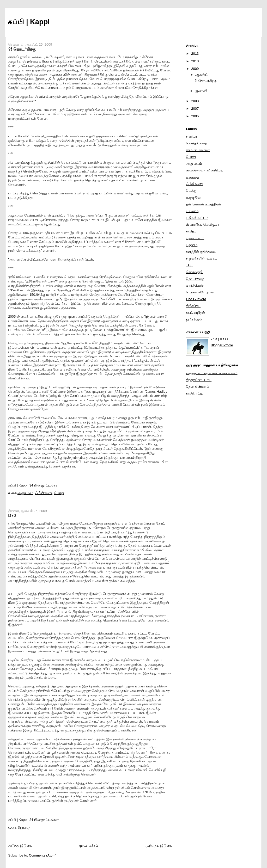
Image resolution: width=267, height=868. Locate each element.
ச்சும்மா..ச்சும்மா (198, 150)
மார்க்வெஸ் (195, 285)
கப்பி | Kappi (29, 22)
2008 (195, 101)
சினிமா (192, 136)
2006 (195, 116)
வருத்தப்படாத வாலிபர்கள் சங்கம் (212, 373)
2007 (195, 109)
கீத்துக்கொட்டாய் (199, 380)
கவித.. (191, 231)
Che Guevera (196, 299)
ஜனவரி (201, 91)
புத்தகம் (192, 245)
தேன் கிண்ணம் (198, 387)
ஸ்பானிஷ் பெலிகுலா (203, 224)
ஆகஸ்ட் (202, 75)
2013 (195, 54)
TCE (189, 265)
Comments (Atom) (43, 855)
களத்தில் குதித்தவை (201, 252)
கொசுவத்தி (194, 272)
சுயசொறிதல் (195, 313)
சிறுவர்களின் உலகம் (202, 258)
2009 (195, 69)
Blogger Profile (222, 345)
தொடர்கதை (195, 279)
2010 (195, 61)
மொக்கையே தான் (200, 292)
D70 (12, 515)
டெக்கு (191, 191)
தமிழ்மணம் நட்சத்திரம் (203, 204)
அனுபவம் (25, 493)
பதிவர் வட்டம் (197, 218)
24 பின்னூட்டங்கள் (44, 820)
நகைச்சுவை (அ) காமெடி (204, 170)
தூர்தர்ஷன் (194, 319)
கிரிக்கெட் (193, 306)
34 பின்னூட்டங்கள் (44, 485)
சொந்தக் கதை (196, 143)
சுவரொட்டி (194, 393)
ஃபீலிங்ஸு (44, 493)
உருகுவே (193, 197)
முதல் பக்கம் (89, 845)
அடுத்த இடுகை (20, 845)
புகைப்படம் (195, 238)
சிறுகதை (24, 827)
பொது (59, 493)
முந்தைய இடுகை (159, 845)
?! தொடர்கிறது (22, 49)
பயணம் (192, 211)
